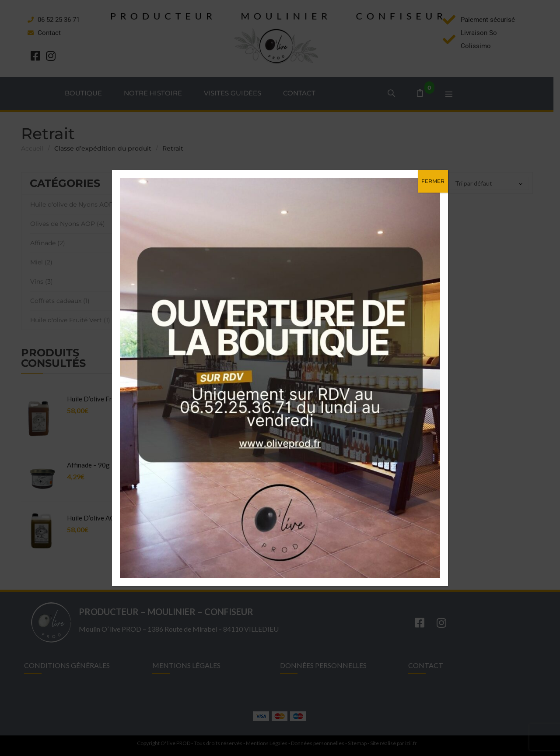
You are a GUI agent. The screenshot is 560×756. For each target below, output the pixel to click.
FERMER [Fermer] (433, 181)
